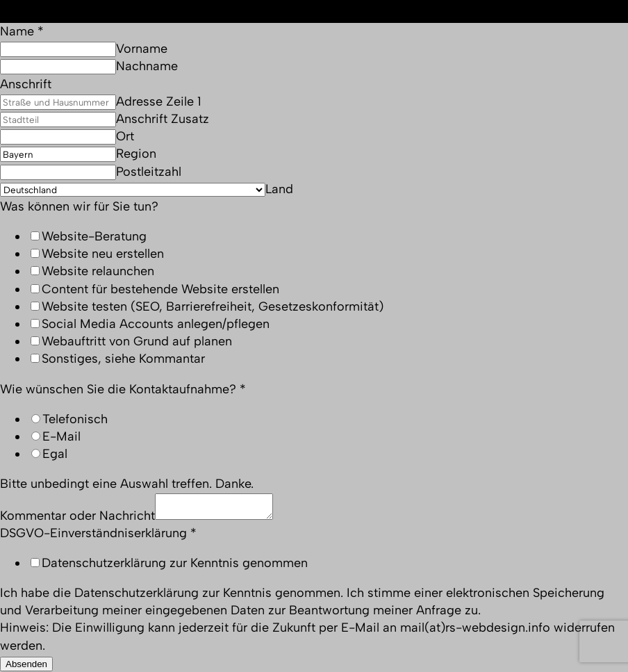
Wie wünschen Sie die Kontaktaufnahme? (123, 389)
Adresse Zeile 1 (159, 101)
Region (136, 154)
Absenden (26, 664)
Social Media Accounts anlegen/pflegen (156, 324)
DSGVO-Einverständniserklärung (98, 533)
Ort (125, 136)
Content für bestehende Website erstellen (160, 289)
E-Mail (61, 436)
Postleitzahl (149, 172)
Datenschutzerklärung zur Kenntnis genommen (175, 563)
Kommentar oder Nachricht (77, 516)
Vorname (142, 49)
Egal (55, 454)
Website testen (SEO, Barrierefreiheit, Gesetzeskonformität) (213, 306)
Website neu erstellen (103, 254)
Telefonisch (75, 419)
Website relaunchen (98, 271)
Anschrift (26, 84)
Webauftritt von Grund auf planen (137, 341)
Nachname (147, 66)
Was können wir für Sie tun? (79, 206)
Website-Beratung (94, 236)
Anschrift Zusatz (163, 119)
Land (279, 189)
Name (22, 31)
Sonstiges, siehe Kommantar (123, 359)
